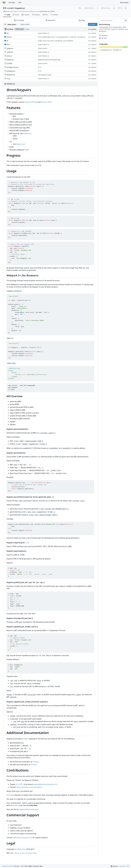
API (128, 866)
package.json (11, 71)
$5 (17, 784)
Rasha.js (34, 765)
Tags (82, 20)
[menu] (114, 866)
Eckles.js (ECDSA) (31, 102)
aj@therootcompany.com (23, 838)
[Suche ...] (126, 20)
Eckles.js (36, 762)
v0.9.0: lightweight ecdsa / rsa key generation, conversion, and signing (62, 37)
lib (7, 41)
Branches (50, 20)
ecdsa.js (9, 56)
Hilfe (20, 3)
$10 (21, 784)
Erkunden (12, 3)
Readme (103, 35)
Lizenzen (122, 866)
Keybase (23, 809)
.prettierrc (10, 52)
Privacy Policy (31, 853)
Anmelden (124, 3)
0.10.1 (28, 29)
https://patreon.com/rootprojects (30, 787)
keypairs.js (20, 8)
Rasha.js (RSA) (46, 102)
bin (8, 33)
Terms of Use (19, 853)
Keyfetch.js (27, 133)
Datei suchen (25, 24)
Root (8, 795)
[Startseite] (4, 3)
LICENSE (9, 63)
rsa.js (8, 79)
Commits (19, 20)
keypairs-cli (21, 144)
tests (8, 45)
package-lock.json (13, 67)
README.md (11, 75)
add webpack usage (45, 75)
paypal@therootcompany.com (46, 784)
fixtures (9, 37)
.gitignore (10, 48)
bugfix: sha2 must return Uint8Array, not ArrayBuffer (56, 41)
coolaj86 (10, 8)
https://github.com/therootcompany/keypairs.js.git (24, 11)
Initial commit (43, 48)
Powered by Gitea (8, 866)
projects (16, 805)
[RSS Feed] (80, 8)
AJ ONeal (18, 849)
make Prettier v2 (43, 33)
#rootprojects (33, 809)
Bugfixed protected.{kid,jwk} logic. (49, 60)
